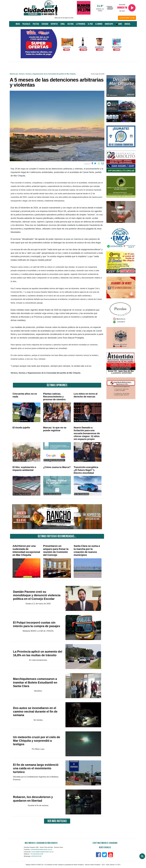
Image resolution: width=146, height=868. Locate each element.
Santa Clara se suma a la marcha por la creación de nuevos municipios (87, 550)
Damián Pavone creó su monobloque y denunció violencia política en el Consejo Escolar (37, 595)
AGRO (119, 24)
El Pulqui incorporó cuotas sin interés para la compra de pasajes (37, 624)
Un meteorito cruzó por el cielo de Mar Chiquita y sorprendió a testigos (37, 741)
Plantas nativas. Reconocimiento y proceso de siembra (54, 397)
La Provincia (81, 24)
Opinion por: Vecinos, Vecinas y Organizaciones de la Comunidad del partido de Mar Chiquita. (43, 74)
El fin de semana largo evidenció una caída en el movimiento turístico (36, 768)
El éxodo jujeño (21, 427)
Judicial (127, 24)
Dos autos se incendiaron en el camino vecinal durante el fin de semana (35, 712)
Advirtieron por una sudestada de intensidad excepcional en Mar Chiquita (26, 550)
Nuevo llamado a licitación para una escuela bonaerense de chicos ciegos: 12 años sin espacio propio (87, 433)
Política (36, 24)
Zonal (63, 24)
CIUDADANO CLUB (127, 18)
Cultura (70, 24)
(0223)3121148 (36, 856)
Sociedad (45, 24)
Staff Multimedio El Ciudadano (105, 843)
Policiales (26, 24)
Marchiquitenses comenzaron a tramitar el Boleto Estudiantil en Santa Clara (35, 682)
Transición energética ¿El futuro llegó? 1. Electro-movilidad (86, 470)
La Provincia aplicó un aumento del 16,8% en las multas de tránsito (38, 653)
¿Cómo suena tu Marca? (57, 467)
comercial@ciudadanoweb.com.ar (42, 852)
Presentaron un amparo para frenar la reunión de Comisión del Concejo (56, 550)
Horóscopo (109, 24)
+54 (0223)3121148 (37, 854)
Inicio (18, 24)
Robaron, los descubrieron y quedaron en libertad (33, 799)
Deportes (54, 24)
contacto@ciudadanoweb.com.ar (41, 849)
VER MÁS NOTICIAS (57, 821)
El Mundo (99, 24)
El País (90, 24)
